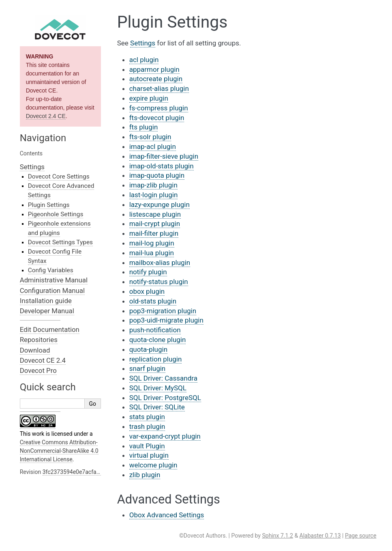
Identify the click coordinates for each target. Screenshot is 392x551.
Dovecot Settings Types (60, 242)
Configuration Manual (52, 291)
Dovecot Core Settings (59, 176)
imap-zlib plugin (153, 185)
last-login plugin (154, 195)
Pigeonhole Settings (56, 214)
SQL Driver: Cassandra (163, 378)
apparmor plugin (154, 69)
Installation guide (46, 301)
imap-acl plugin (153, 146)
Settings (32, 167)
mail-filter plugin (154, 233)
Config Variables (51, 270)
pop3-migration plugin (163, 311)
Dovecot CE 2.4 (43, 360)
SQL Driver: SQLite (157, 407)
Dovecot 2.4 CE (46, 116)
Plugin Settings (49, 205)
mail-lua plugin (152, 253)
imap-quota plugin (157, 175)
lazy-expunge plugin (160, 204)
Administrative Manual (54, 280)
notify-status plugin (159, 282)
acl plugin (144, 60)
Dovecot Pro (38, 370)
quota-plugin (148, 349)
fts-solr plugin (150, 137)
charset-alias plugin (159, 88)
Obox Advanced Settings (167, 515)
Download (35, 350)
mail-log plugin (152, 243)
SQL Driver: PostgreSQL (165, 398)
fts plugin (144, 127)
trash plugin (147, 426)
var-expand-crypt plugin (165, 436)
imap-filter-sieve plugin (164, 156)
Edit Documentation (50, 329)
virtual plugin (149, 455)
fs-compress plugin (159, 108)
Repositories (39, 340)
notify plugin (148, 272)
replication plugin (156, 359)
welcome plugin (153, 465)
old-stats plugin (153, 301)
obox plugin (147, 291)
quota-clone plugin (158, 340)
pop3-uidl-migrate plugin (166, 320)
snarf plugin (148, 368)
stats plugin (147, 417)
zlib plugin (145, 475)
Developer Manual (47, 311)
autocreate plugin (156, 79)
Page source (361, 536)
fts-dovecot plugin (157, 118)
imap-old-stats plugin (162, 166)
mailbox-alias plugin (160, 263)
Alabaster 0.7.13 (320, 536)
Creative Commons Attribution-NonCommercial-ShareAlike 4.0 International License (59, 451)
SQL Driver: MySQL (158, 388)
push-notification (155, 330)
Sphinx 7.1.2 (277, 536)
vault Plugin (147, 446)
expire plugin (149, 98)
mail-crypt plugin (155, 224)
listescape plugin (155, 214)
